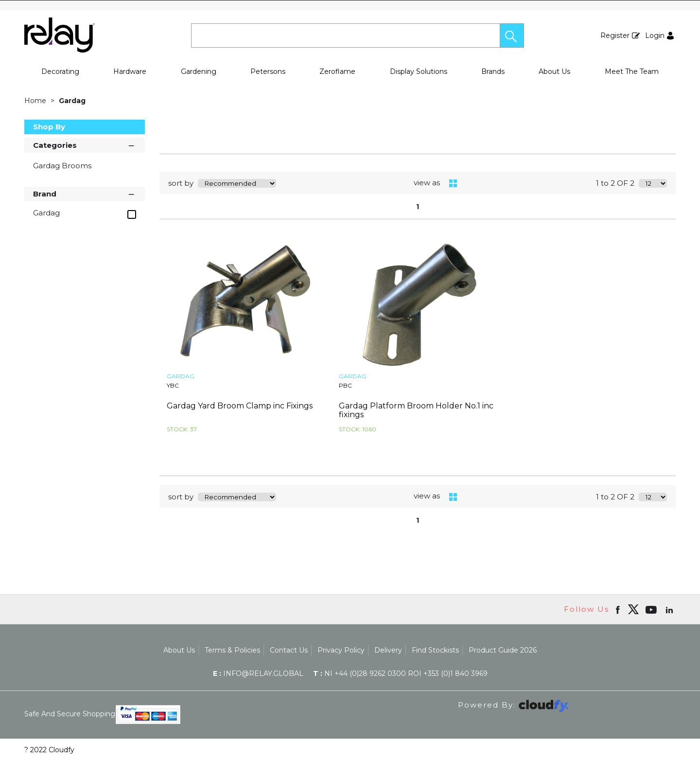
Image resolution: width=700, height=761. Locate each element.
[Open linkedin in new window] (670, 609)
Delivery (388, 650)
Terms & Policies (232, 650)
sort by (181, 183)
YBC (173, 385)
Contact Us (289, 650)
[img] (633, 609)
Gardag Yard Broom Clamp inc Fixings (240, 406)
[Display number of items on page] (653, 183)
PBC (345, 385)
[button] (512, 35)
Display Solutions (419, 71)
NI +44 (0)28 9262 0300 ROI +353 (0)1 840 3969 (400, 673)
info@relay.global (258, 673)
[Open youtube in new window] (652, 609)
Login (655, 35)
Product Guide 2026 (503, 650)
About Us (554, 71)
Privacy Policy (341, 650)
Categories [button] (85, 145)
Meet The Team (632, 71)
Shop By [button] (49, 127)
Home (36, 101)
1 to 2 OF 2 (615, 183)
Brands (493, 71)
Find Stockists (435, 650)
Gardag (72, 101)
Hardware (130, 71)
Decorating (60, 71)
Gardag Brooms (62, 166)
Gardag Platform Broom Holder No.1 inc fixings (416, 410)
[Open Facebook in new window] (619, 609)
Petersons (268, 71)
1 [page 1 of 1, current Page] (418, 207)
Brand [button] (85, 193)
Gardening (199, 71)
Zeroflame (337, 71)
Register (615, 35)
